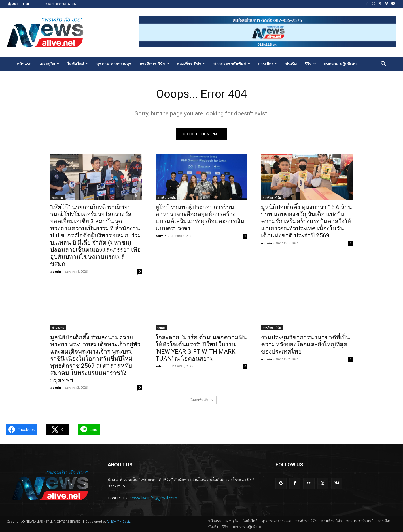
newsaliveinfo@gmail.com (153, 498)
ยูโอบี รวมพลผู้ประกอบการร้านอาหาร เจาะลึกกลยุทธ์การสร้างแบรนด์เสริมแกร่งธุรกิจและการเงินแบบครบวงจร (200, 218)
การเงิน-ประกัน (166, 197)
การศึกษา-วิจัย (272, 197)
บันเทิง (161, 328)
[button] (383, 64)
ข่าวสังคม (58, 328)
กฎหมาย (57, 197)
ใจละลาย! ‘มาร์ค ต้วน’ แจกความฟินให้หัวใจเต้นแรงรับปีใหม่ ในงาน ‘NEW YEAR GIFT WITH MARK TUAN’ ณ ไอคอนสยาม (201, 348)
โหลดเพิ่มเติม (202, 400)
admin (56, 271)
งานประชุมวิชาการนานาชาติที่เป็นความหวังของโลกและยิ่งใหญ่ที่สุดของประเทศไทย (305, 344)
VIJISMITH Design (120, 521)
